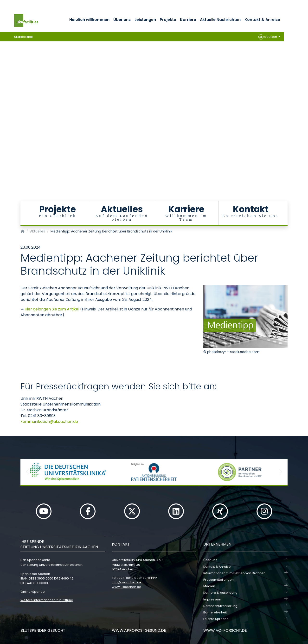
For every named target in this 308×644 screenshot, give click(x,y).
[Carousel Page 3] (3, 97)
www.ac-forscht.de (225, 630)
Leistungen (145, 20)
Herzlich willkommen (89, 20)
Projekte (168, 20)
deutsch (268, 37)
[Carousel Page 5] (3, 104)
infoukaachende (127, 582)
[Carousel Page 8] (3, 115)
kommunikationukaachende (49, 422)
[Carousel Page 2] (3, 93)
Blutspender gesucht (43, 630)
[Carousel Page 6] (3, 108)
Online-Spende (33, 592)
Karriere (188, 20)
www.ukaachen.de (127, 587)
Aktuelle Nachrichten (220, 20)
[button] (28, 472)
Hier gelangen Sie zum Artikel (52, 309)
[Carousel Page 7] (3, 111)
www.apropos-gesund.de (139, 630)
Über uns (122, 20)
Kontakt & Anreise (262, 20)
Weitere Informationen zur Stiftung (47, 600)
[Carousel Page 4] (3, 100)
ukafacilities (23, 37)
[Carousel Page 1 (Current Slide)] (3, 90)
